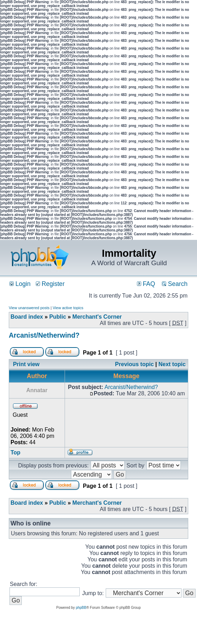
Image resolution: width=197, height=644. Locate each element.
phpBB (81, 608)
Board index (27, 317)
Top (15, 452)
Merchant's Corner (97, 317)
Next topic (172, 364)
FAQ (146, 284)
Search (175, 284)
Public (58, 317)
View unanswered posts (29, 308)
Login (20, 284)
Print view (26, 364)
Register (50, 284)
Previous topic (134, 364)
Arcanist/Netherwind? (44, 335)
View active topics (68, 308)
